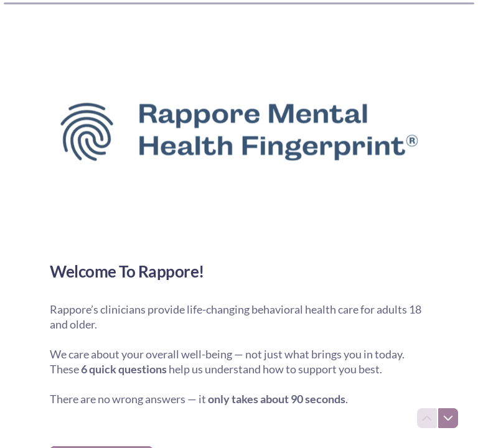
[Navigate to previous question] (427, 418)
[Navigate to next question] (448, 418)
